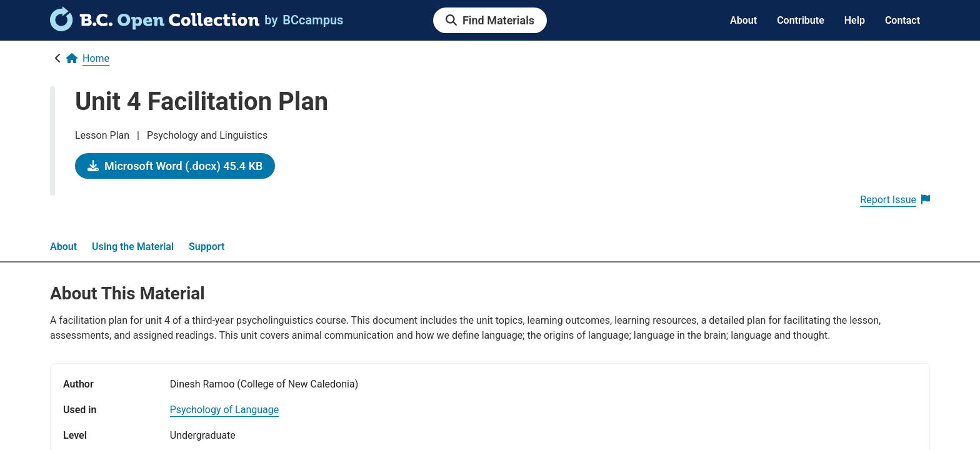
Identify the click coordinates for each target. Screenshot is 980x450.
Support (207, 247)
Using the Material (133, 247)
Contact (902, 20)
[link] (155, 27)
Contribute (801, 20)
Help (855, 20)
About (743, 20)
